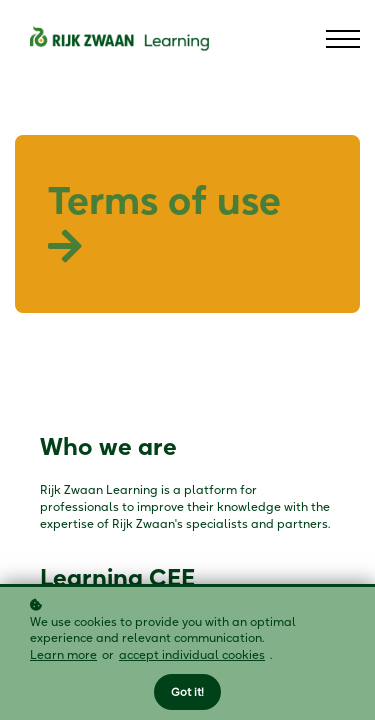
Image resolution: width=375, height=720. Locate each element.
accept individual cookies (192, 654)
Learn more (63, 654)
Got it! (187, 692)
